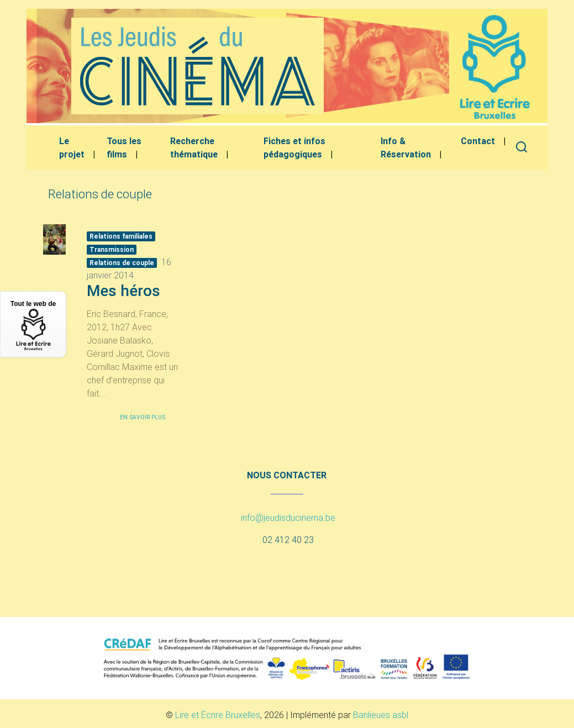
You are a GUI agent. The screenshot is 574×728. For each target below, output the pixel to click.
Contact (478, 141)
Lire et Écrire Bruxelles (218, 715)
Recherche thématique (194, 147)
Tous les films (124, 147)
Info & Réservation (406, 147)
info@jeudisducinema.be (288, 518)
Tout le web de (33, 325)
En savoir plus (143, 417)
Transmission (112, 249)
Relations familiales (121, 236)
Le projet (72, 147)
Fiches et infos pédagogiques (294, 147)
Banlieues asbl (381, 715)
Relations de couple (122, 263)
